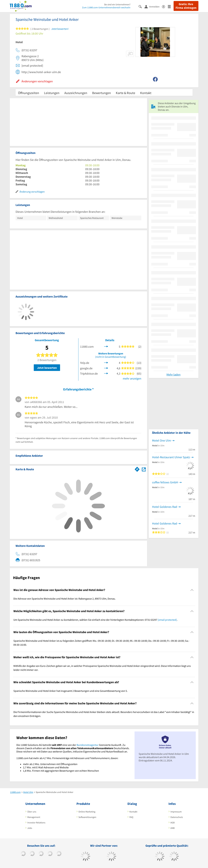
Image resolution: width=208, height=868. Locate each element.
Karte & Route (126, 93)
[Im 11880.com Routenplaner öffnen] (137, 469)
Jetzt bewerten (47, 368)
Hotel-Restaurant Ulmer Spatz (171, 457)
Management (34, 817)
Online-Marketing (87, 812)
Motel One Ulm (162, 440)
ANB (173, 828)
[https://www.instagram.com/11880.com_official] (41, 854)
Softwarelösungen (87, 817)
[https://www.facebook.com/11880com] (23, 854)
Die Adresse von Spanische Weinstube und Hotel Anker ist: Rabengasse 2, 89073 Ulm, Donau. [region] (65, 599)
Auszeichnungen (76, 93)
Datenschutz (177, 817)
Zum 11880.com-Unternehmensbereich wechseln (106, 7)
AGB (173, 823)
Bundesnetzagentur (88, 745)
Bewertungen (102, 93)
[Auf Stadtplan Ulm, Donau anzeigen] (144, 469)
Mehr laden (173, 374)
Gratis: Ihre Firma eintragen (186, 6)
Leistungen (52, 93)
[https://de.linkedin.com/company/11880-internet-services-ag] (59, 854)
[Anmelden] (153, 6)
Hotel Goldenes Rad (165, 507)
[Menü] (171, 6)
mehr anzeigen (132, 378)
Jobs (30, 828)
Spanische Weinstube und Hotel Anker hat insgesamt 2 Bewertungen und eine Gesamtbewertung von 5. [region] (70, 691)
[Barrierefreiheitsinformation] (165, 6)
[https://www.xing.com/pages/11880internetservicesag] (50, 854)
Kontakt (146, 93)
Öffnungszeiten (29, 93)
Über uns (32, 812)
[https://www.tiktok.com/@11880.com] (32, 854)
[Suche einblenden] (142, 6)
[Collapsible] (192, 590)
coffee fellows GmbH (165, 482)
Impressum (176, 812)
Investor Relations (36, 823)
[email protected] (167, 620)
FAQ (131, 817)
